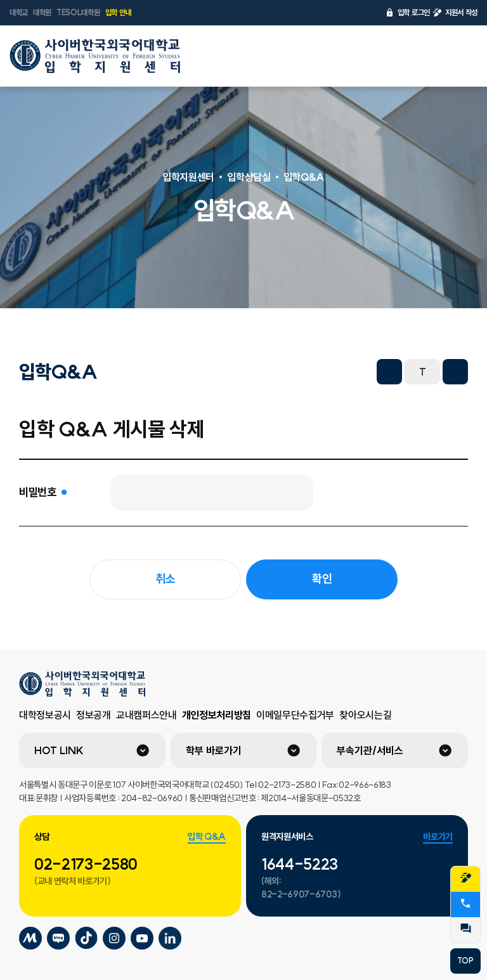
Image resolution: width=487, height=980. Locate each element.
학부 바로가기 (214, 750)
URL (327, 372)
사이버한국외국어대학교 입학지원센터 (95, 56)
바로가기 (438, 837)
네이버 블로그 (299, 372)
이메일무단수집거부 (295, 715)
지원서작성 (465, 878)
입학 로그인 (407, 13)
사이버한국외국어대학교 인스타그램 (114, 938)
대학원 (42, 12)
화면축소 (389, 372)
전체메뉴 (461, 56)
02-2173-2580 (86, 864)
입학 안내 (118, 12)
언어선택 (428, 56)
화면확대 (455, 372)
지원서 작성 (455, 13)
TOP (465, 961)
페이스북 (243, 372)
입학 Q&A (207, 837)
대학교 (19, 12)
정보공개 (94, 715)
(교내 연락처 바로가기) (73, 881)
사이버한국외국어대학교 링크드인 (170, 938)
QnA (465, 929)
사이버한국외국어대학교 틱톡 (86, 938)
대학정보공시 (45, 715)
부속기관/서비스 (370, 750)
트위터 (271, 372)
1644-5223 (300, 864)
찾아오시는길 (365, 715)
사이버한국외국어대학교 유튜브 (142, 938)
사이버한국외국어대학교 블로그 (58, 938)
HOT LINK (59, 750)
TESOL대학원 (78, 12)
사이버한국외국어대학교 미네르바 (30, 938)
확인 (322, 579)
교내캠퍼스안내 (146, 715)
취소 (165, 579)
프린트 (355, 372)
